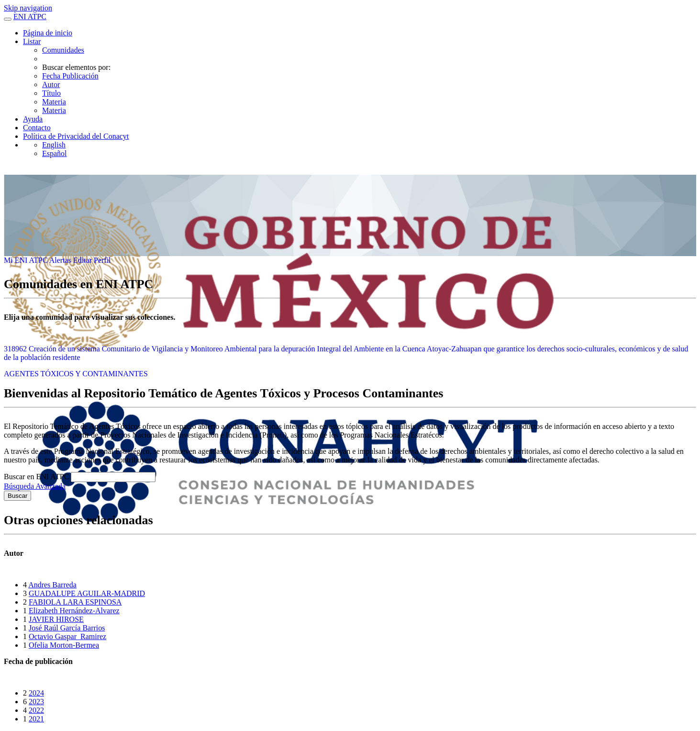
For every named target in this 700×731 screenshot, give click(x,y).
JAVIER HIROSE (56, 619)
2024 (36, 693)
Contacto (37, 128)
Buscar (17, 496)
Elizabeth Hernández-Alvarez (74, 611)
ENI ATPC (30, 17)
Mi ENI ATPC (27, 260)
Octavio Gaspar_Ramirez (67, 636)
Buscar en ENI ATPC (37, 477)
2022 (36, 710)
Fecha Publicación (70, 76)
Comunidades (63, 50)
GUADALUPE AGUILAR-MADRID (87, 593)
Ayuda (33, 119)
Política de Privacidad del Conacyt (76, 136)
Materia (54, 102)
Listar (32, 41)
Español (55, 153)
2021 (36, 719)
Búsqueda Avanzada (35, 486)
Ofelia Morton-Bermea (64, 645)
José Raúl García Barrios (67, 628)
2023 (36, 702)
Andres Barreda (52, 585)
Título (51, 93)
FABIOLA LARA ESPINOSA (75, 602)
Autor (51, 84)
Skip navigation (28, 8)
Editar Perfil (92, 260)
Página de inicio (48, 33)
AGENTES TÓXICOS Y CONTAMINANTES (76, 374)
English (54, 145)
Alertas (61, 260)
